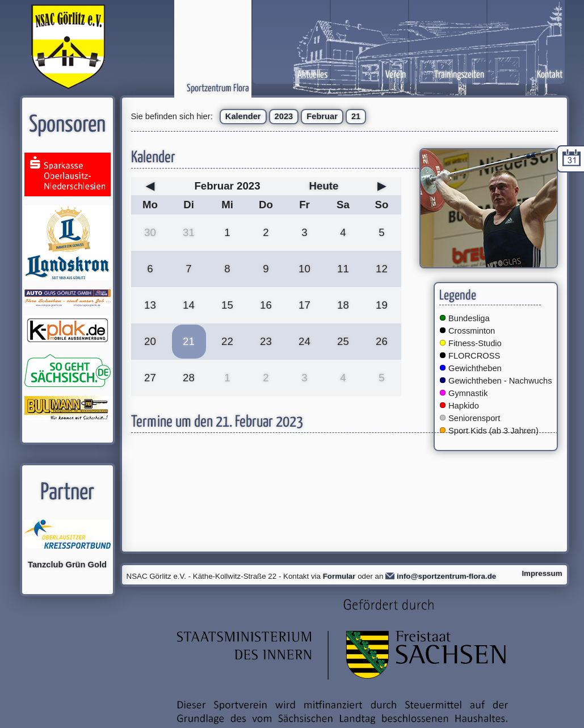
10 (304, 269)
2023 (284, 116)
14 (189, 305)
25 (343, 341)
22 (227, 341)
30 (150, 232)
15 (227, 305)
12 (382, 269)
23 (266, 341)
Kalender (243, 116)
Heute (324, 186)
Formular (339, 576)
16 (266, 305)
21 (356, 116)
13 (150, 305)
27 (150, 378)
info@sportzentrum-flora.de (446, 576)
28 (189, 378)
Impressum (542, 573)
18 (343, 305)
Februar (322, 116)
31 (189, 232)
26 (382, 341)
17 (304, 305)
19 (382, 305)
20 (150, 341)
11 (343, 269)
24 (304, 341)
